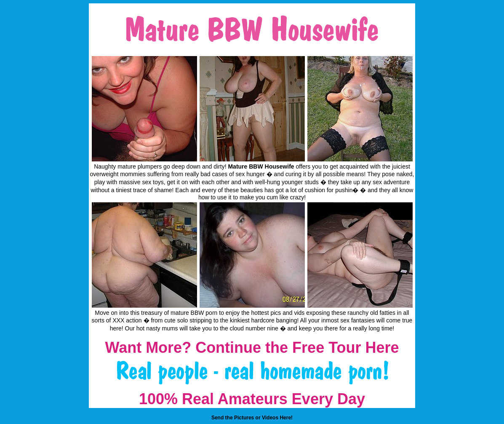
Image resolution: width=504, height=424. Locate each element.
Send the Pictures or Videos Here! (252, 418)
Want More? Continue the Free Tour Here (252, 348)
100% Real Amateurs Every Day (252, 399)
